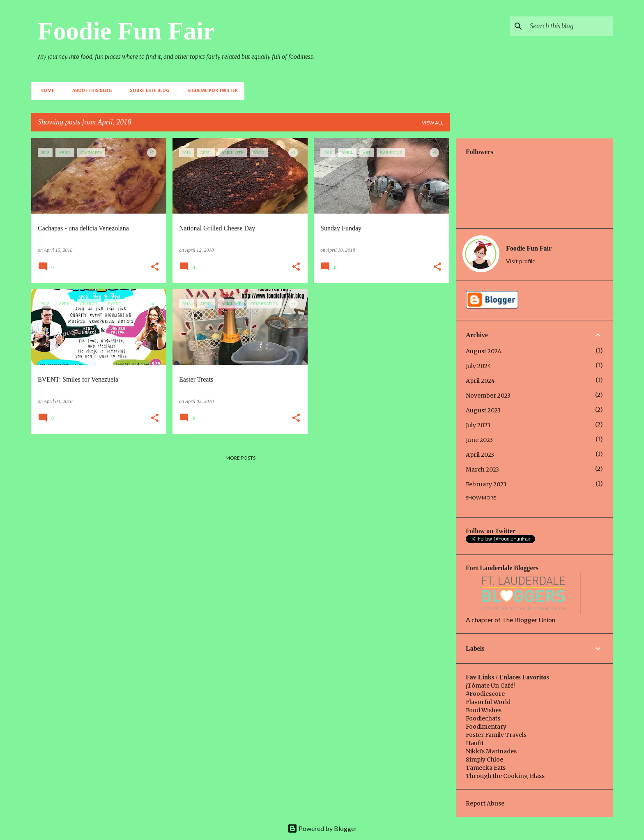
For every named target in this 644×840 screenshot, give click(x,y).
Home (45, 91)
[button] (155, 267)
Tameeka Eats (486, 768)
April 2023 (480, 455)
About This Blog (90, 91)
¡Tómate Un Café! (490, 686)
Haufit (475, 743)
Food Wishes (484, 710)
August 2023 (483, 410)
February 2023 (486, 484)
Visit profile (521, 261)
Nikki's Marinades (491, 751)
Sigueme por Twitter (210, 91)
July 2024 (478, 366)
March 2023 (482, 469)
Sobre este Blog (147, 91)
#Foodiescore (485, 694)
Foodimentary (486, 727)
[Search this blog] (570, 26)
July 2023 (478, 425)
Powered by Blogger (322, 828)
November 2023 (488, 396)
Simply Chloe (484, 759)
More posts (240, 458)
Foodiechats (483, 718)
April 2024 (480, 381)
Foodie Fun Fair (126, 31)
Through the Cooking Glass (505, 776)
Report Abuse (485, 803)
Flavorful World (488, 702)
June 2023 (479, 440)
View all (432, 123)
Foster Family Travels (496, 735)
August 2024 (484, 351)
